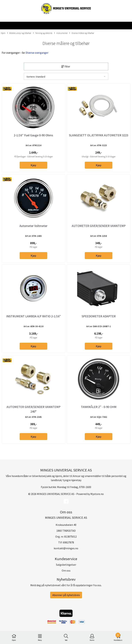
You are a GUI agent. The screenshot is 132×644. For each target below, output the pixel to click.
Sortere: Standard (36, 77)
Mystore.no (97, 494)
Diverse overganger (37, 53)
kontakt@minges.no (66, 548)
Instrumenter (61, 33)
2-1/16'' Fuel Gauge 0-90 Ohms (33, 135)
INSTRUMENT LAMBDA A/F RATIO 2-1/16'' (34, 316)
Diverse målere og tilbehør (82, 33)
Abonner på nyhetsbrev (66, 595)
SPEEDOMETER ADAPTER (99, 316)
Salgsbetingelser (66, 565)
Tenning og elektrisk (43, 33)
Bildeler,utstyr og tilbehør (19, 33)
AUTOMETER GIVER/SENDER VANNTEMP (99, 226)
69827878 (68, 542)
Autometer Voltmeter (33, 226)
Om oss (66, 570)
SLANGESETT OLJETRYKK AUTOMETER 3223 (99, 135)
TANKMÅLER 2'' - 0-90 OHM (99, 407)
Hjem (3, 33)
